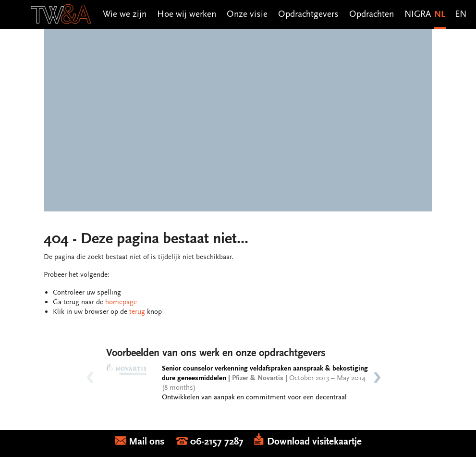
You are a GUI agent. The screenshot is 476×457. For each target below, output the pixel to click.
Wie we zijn (125, 14)
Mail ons (146, 441)
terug (137, 311)
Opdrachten (372, 14)
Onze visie (247, 14)
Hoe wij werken (187, 14)
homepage (121, 302)
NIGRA (418, 14)
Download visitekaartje (307, 441)
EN (461, 14)
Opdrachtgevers (308, 14)
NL (440, 14)
